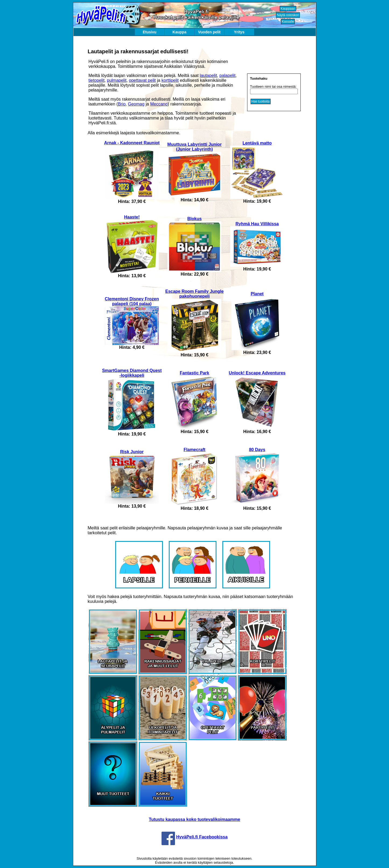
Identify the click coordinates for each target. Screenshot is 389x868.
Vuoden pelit (209, 32)
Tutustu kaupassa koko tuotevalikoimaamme (194, 819)
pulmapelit (117, 80)
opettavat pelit (142, 80)
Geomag (136, 104)
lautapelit (208, 75)
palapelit (227, 75)
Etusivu (150, 32)
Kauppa (179, 32)
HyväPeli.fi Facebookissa (202, 837)
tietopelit (97, 80)
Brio (122, 104)
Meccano (159, 104)
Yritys (239, 32)
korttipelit (170, 80)
